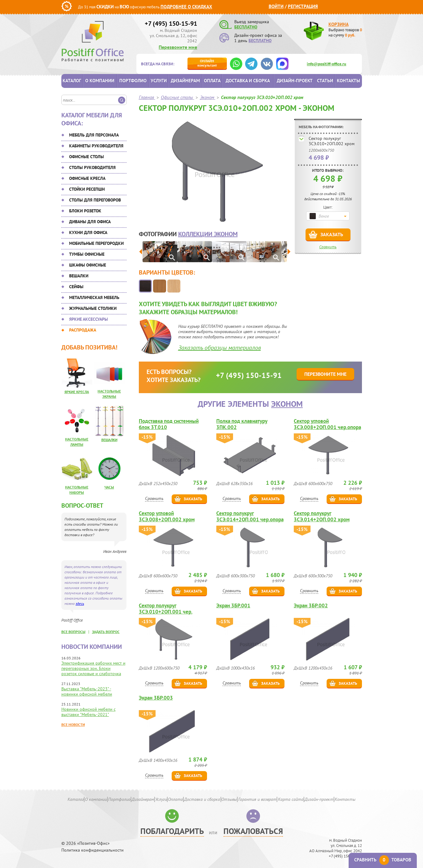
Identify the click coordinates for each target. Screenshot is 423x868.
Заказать (332, 234)
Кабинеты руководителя (96, 146)
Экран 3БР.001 (233, 606)
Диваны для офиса (90, 222)
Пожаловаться (253, 831)
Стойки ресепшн (87, 189)
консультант (207, 63)
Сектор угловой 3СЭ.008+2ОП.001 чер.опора (327, 424)
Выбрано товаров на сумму (345, 33)
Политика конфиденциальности (93, 850)
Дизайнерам (185, 81)
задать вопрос (106, 632)
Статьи (325, 81)
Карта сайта (291, 799)
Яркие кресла (77, 392)
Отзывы (229, 799)
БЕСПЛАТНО (246, 27)
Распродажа (83, 330)
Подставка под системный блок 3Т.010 (169, 424)
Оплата (212, 81)
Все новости (73, 725)
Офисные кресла (87, 178)
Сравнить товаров (383, 860)
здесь (80, 603)
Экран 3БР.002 (311, 606)
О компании (100, 81)
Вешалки (79, 276)
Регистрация (303, 6)
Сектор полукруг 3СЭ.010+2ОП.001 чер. (166, 609)
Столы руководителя (92, 167)
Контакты (348, 81)
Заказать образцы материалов (220, 348)
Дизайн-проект (295, 81)
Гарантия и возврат (257, 799)
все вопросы (73, 632)
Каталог (72, 81)
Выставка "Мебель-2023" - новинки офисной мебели (87, 691)
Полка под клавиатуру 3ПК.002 (242, 424)
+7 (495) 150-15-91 (171, 24)
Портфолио (133, 81)
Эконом (287, 404)
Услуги (159, 81)
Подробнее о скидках (186, 7)
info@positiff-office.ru (326, 64)
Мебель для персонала (94, 135)
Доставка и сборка (248, 81)
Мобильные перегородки (96, 243)
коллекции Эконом (208, 234)
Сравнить (328, 247)
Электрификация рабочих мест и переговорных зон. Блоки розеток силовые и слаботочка (93, 668)
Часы (109, 487)
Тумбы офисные (87, 254)
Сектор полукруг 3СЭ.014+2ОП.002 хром (322, 516)
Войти (276, 6)
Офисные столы (86, 157)
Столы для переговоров (95, 200)
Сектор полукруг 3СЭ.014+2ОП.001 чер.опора (250, 516)
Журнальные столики (93, 308)
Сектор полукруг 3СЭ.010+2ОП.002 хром (332, 141)
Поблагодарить (172, 831)
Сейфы (76, 287)
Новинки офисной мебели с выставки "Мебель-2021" (88, 712)
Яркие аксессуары (88, 319)
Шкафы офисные (88, 265)
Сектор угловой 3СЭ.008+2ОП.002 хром (167, 516)
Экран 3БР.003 (156, 698)
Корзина (339, 24)
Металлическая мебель (94, 297)
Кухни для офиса (88, 232)
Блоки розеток (85, 211)
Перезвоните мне (178, 47)
